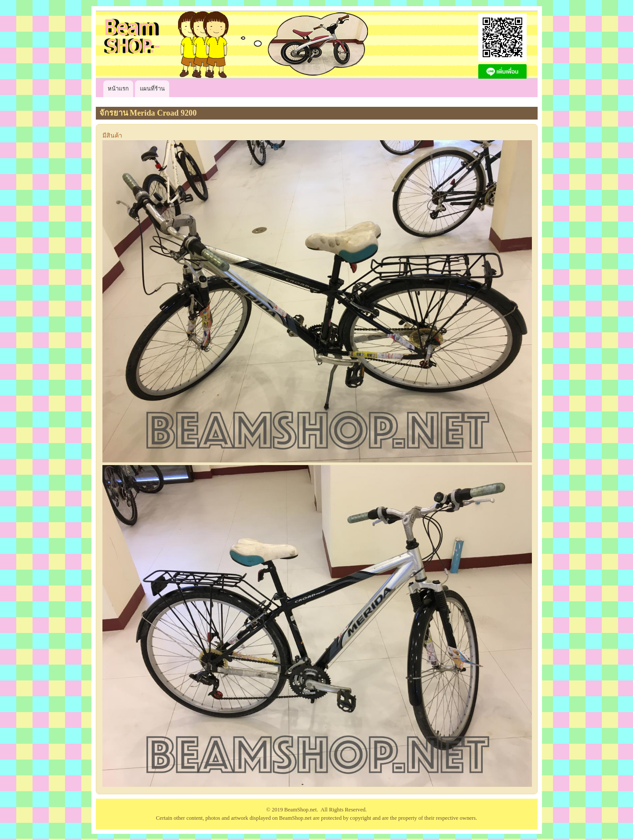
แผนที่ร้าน (152, 89)
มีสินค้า (112, 136)
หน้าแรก (118, 89)
